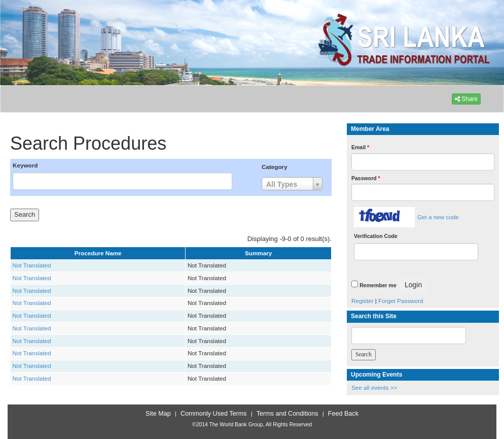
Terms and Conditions (287, 414)
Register (363, 301)
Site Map (158, 414)
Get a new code (438, 217)
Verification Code (376, 236)
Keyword (25, 165)
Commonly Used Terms (213, 414)
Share (466, 99)
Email (360, 147)
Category (275, 167)
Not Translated (32, 265)
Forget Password (401, 301)
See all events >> (374, 387)
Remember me (378, 285)
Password (366, 178)
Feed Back (343, 414)
